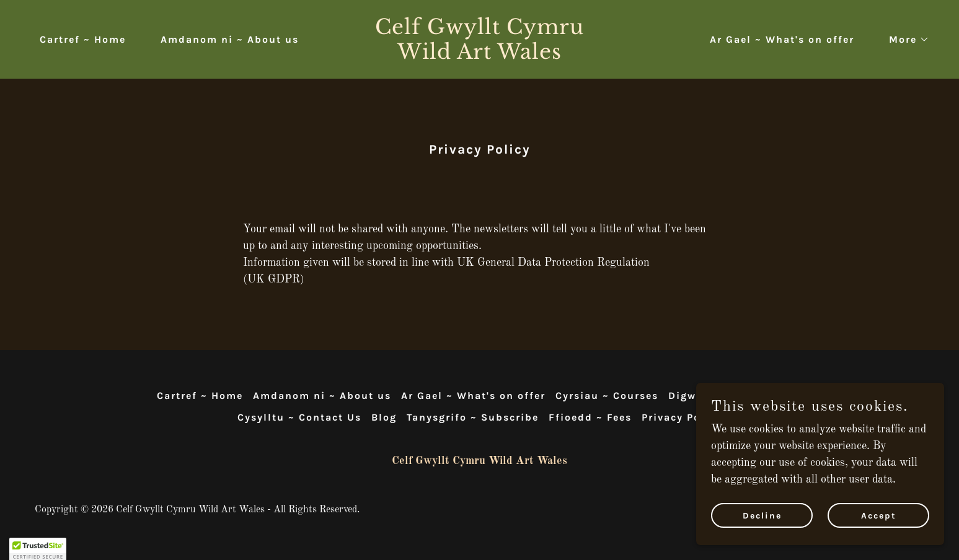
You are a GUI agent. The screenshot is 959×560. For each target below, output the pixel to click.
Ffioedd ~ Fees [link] (590, 417)
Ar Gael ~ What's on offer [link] (782, 39)
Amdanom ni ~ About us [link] (230, 39)
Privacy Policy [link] (682, 417)
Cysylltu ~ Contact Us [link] (299, 417)
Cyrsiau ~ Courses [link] (607, 396)
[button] (904, 40)
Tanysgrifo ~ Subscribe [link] (473, 417)
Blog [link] (384, 417)
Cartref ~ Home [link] (83, 39)
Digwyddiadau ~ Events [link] (735, 396)
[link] (480, 56)
